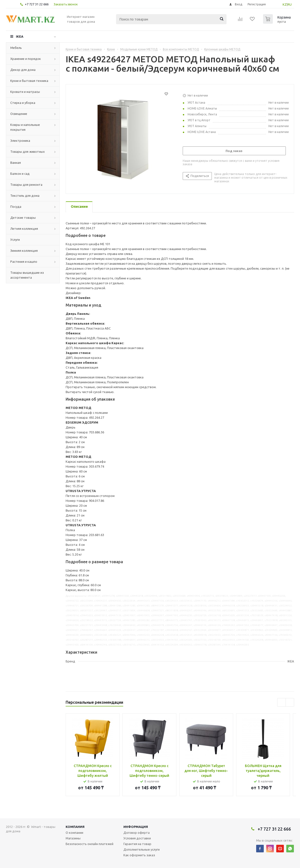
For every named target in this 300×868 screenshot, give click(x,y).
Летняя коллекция (24, 229)
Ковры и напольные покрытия (25, 127)
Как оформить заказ (139, 855)
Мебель (16, 48)
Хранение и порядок (26, 59)
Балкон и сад (20, 174)
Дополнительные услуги (142, 849)
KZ (285, 4)
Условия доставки (137, 838)
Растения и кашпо (24, 262)
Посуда (16, 207)
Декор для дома (23, 70)
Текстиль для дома (25, 196)
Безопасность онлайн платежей (90, 844)
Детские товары (23, 218)
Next (290, 702)
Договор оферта (137, 833)
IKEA (20, 36)
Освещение (19, 114)
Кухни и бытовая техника (29, 81)
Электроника (20, 141)
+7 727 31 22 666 (37, 4)
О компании (74, 833)
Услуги (15, 240)
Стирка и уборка (23, 103)
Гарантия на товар (137, 844)
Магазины (73, 838)
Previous (282, 702)
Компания (75, 827)
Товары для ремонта (26, 185)
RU (290, 4)
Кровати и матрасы (25, 92)
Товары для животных (28, 152)
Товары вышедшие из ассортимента (27, 275)
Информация (136, 827)
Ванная (16, 163)
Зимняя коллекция (24, 251)
